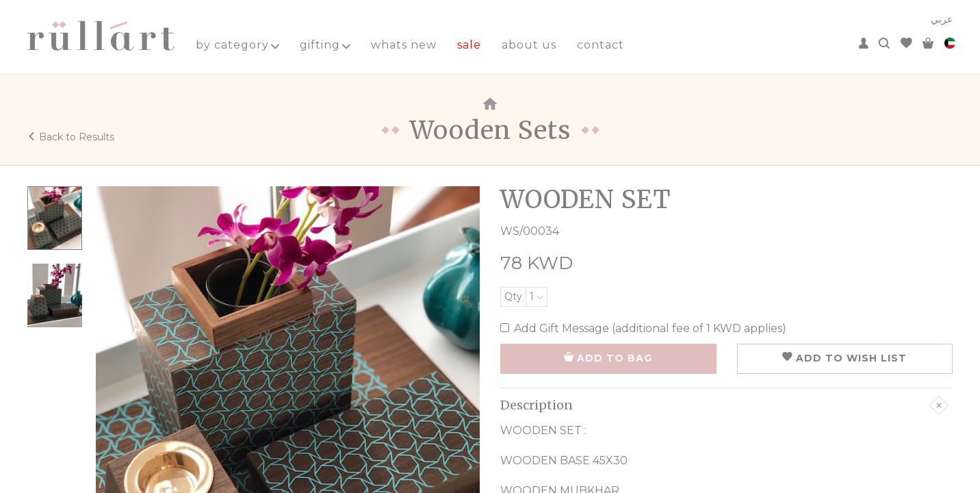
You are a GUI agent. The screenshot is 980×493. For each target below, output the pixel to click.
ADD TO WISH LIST (844, 358)
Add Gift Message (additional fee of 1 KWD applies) (643, 328)
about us (529, 45)
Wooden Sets (490, 130)
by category (237, 45)
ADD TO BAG (608, 358)
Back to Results (71, 137)
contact (601, 45)
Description (724, 405)
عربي (942, 19)
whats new (404, 45)
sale (469, 45)
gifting (325, 45)
